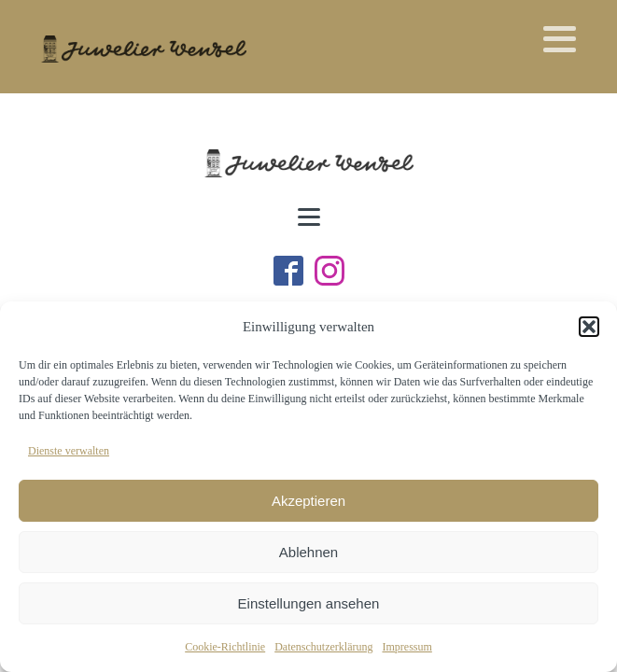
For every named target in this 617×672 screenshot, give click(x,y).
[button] (589, 327)
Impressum (407, 647)
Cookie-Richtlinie (225, 647)
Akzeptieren (308, 501)
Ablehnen (308, 552)
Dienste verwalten (69, 451)
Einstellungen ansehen (309, 603)
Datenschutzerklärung (323, 647)
